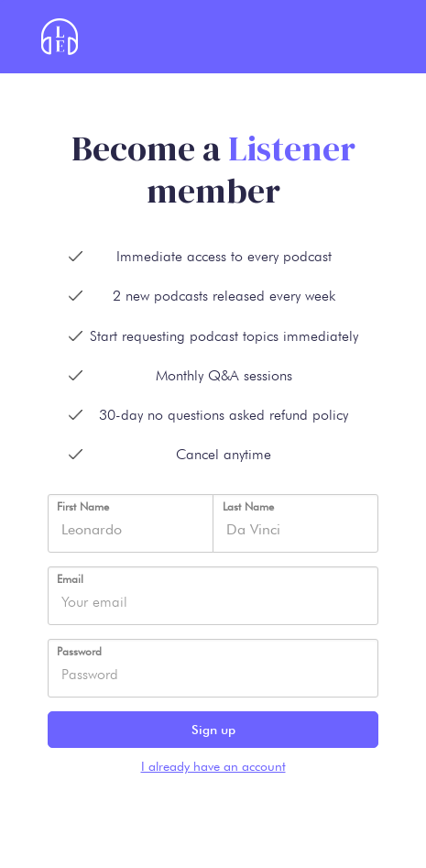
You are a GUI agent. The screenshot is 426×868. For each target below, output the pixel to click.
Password (79, 651)
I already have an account (213, 766)
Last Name (248, 506)
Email (70, 578)
